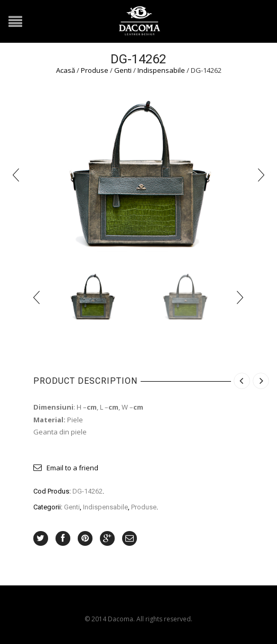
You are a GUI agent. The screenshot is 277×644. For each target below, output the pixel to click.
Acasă (66, 70)
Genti (123, 70)
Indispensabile (161, 70)
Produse (95, 70)
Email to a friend (72, 468)
